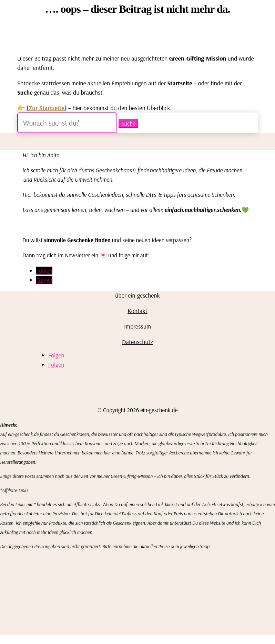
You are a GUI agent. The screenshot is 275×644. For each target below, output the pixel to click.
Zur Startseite (47, 108)
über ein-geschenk (137, 295)
